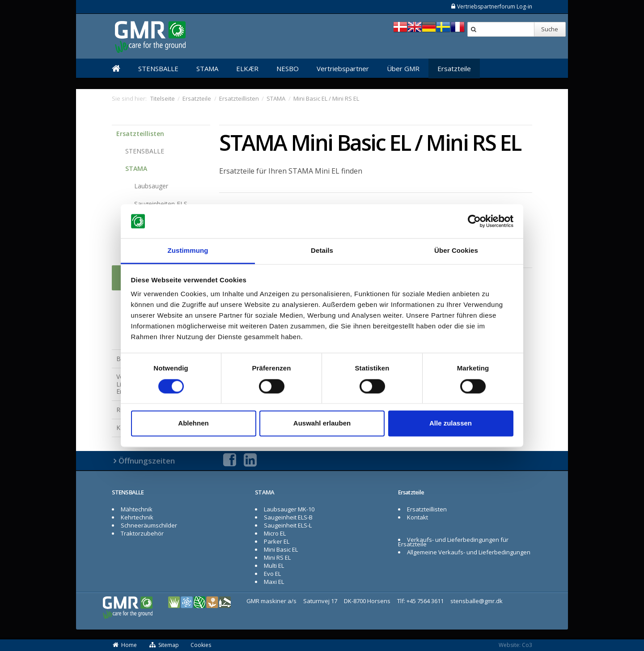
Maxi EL (274, 582)
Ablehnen (193, 423)
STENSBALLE (158, 68)
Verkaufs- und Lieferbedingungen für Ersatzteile (453, 542)
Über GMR (403, 68)
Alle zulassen (451, 423)
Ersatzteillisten (140, 134)
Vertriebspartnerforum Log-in (491, 6)
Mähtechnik (137, 509)
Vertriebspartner (343, 68)
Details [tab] (322, 251)
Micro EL (275, 533)
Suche (550, 29)
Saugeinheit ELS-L (288, 525)
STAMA (207, 68)
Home (124, 645)
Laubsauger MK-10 (289, 509)
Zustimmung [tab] (188, 251)
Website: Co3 (515, 645)
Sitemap (164, 645)
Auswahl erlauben (322, 423)
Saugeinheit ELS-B (288, 517)
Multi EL (274, 566)
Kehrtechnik (137, 517)
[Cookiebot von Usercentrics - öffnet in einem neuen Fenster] (474, 221)
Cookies (201, 645)
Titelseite (163, 98)
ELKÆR (247, 68)
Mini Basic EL (281, 549)
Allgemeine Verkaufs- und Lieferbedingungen (469, 552)
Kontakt (417, 517)
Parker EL (277, 541)
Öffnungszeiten (147, 461)
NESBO (288, 68)
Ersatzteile (454, 68)
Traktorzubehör (142, 533)
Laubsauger (151, 186)
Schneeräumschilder (149, 525)
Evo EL (272, 574)
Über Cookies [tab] (456, 251)
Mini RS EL (277, 557)
